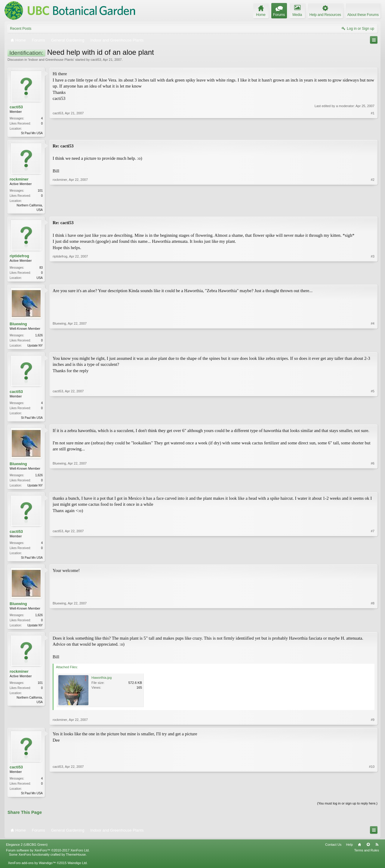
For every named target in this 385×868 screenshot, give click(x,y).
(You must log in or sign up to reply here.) (347, 809)
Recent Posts (21, 29)
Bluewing (18, 326)
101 (40, 192)
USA (40, 279)
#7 (373, 561)
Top (368, 850)
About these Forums (363, 15)
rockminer (19, 180)
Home (359, 850)
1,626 (39, 337)
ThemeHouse (76, 860)
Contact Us (333, 850)
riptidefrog (19, 257)
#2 (373, 210)
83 (41, 269)
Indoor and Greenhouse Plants (51, 60)
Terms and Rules (367, 856)
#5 (373, 419)
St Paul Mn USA (32, 133)
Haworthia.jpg (102, 682)
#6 (373, 488)
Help (349, 850)
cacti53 (96, 60)
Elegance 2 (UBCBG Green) (27, 850)
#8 (373, 629)
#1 (373, 132)
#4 (373, 347)
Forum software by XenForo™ (48, 856)
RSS (377, 850)
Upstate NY (35, 347)
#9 (373, 724)
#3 (373, 278)
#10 (372, 797)
